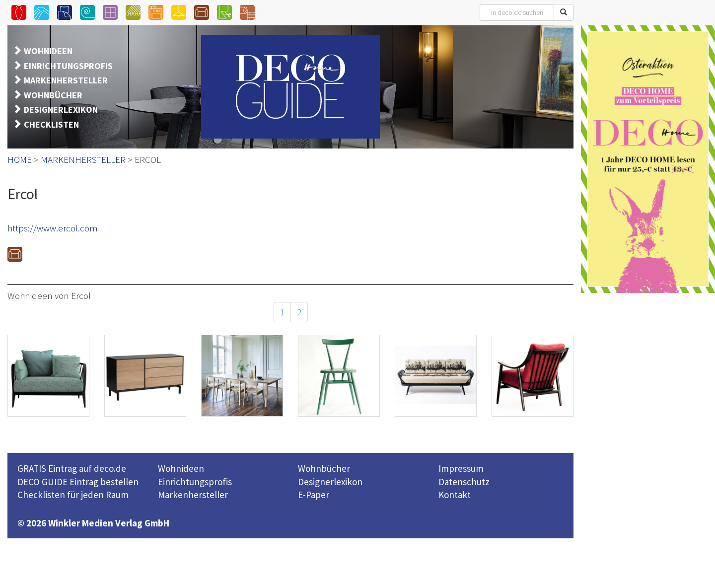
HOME (20, 159)
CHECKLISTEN (51, 124)
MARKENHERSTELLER (66, 80)
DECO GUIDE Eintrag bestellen (78, 482)
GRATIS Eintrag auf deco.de (72, 468)
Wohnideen (181, 468)
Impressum (461, 468)
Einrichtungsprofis (195, 482)
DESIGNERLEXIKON (61, 110)
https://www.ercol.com (53, 228)
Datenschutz (464, 482)
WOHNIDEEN (48, 51)
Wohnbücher (324, 468)
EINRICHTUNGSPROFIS (68, 66)
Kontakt (455, 495)
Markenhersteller (193, 495)
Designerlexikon (330, 482)
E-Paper (314, 495)
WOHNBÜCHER (53, 95)
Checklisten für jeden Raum (73, 495)
